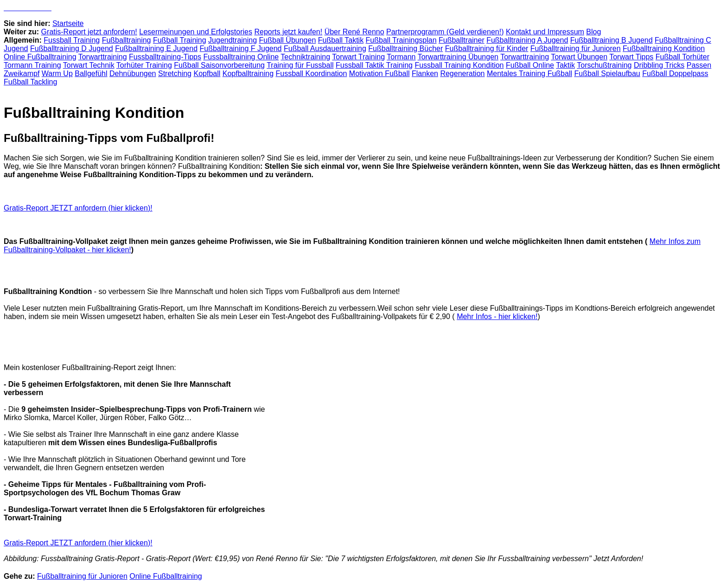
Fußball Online (530, 65)
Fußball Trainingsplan (401, 40)
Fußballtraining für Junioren (576, 48)
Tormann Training (32, 65)
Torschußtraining (604, 65)
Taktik (565, 65)
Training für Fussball (300, 65)
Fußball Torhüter (682, 57)
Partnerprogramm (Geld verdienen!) (445, 32)
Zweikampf (22, 73)
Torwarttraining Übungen (458, 57)
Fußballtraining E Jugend (156, 48)
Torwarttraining (103, 57)
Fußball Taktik (341, 40)
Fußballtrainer (462, 40)
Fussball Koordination (312, 73)
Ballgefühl (91, 73)
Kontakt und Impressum (545, 32)
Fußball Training (180, 40)
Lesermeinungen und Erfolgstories (196, 32)
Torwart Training (358, 57)
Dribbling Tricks (659, 65)
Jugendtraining (233, 40)
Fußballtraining (127, 40)
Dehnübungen (133, 73)
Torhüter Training (144, 65)
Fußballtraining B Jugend (612, 40)
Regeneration (462, 73)
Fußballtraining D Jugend (72, 48)
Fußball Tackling (30, 82)
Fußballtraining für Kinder (487, 48)
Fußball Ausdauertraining (325, 48)
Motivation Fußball (379, 73)
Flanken (425, 73)
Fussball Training (72, 40)
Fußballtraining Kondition (664, 48)
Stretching (175, 73)
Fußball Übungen (288, 40)
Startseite (68, 23)
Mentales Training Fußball (529, 73)
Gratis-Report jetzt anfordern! (89, 32)
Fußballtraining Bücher (405, 48)
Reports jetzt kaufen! (288, 32)
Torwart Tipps (631, 57)
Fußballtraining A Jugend (527, 40)
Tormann (401, 57)
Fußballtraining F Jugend (241, 48)
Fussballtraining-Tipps (165, 57)
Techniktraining (305, 57)
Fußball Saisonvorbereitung (219, 65)
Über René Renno (354, 32)
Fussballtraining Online (241, 57)
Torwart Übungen (579, 57)
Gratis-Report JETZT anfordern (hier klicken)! (78, 208)
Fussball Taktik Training (374, 65)
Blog (593, 32)
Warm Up (57, 73)
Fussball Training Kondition (459, 65)
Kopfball (207, 73)
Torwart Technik (89, 65)
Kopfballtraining (248, 73)
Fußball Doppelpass (675, 73)
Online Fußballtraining (40, 57)
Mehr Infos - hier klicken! (497, 316)
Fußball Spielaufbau (607, 73)
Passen (699, 65)
